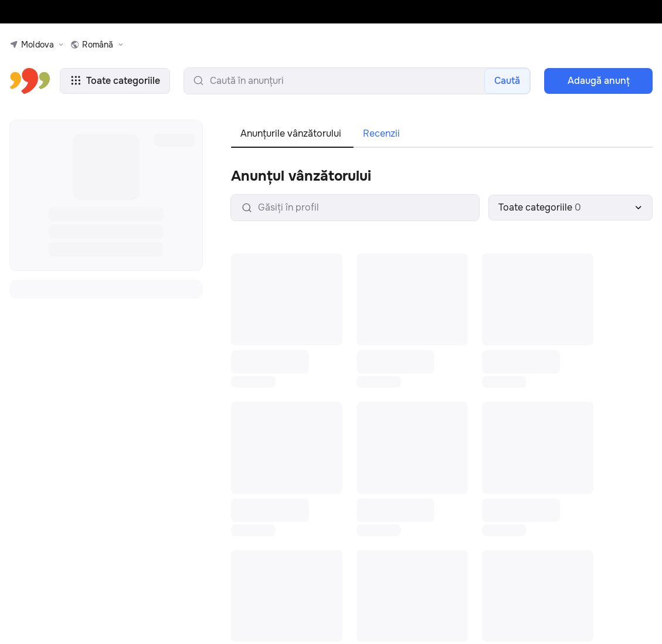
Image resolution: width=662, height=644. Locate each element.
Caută (507, 81)
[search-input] (357, 81)
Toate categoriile (115, 81)
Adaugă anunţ (599, 81)
